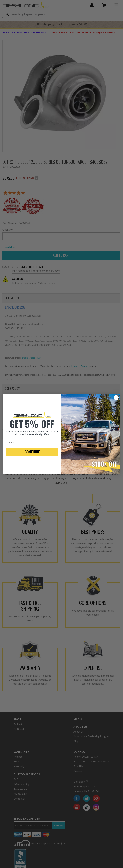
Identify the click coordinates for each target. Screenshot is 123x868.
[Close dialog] (116, 401)
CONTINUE (32, 455)
